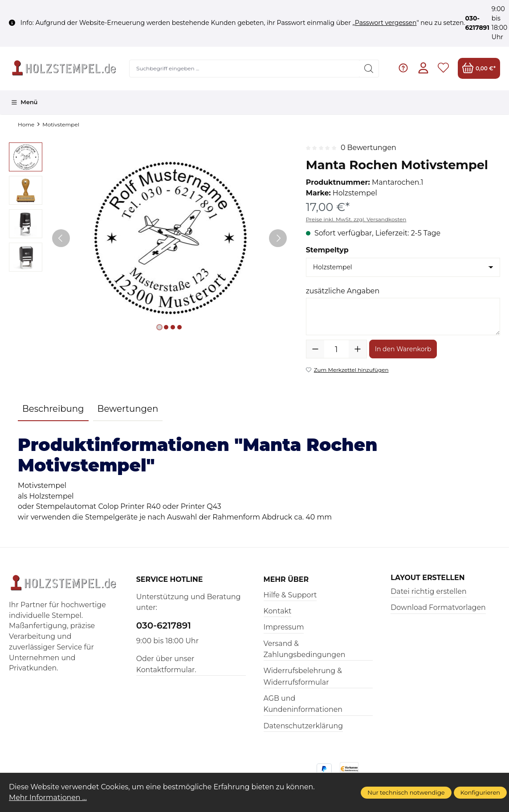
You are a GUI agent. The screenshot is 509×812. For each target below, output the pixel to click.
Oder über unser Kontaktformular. (166, 664)
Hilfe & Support (290, 595)
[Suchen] (369, 69)
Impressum (284, 627)
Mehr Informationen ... (48, 798)
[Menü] (24, 102)
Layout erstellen (428, 578)
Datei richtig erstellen (428, 591)
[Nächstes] (278, 238)
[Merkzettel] (443, 68)
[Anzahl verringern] (315, 349)
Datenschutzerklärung (303, 726)
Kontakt (278, 611)
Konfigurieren (480, 792)
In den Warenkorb (403, 349)
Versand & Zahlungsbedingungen (305, 649)
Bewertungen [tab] (128, 409)
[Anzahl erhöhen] (358, 349)
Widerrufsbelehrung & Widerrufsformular (303, 676)
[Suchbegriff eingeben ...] (245, 69)
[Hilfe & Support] (403, 68)
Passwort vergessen (386, 23)
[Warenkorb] (479, 68)
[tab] (53, 410)
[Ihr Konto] (423, 68)
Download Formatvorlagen (438, 607)
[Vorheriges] (61, 238)
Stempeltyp (327, 250)
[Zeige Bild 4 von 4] (179, 327)
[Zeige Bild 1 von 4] (159, 327)
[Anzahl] (336, 349)
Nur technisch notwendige (406, 792)
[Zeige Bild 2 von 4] (166, 327)
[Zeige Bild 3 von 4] (173, 327)
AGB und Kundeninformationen (303, 704)
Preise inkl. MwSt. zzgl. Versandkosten (356, 219)
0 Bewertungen (369, 148)
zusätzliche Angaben (343, 291)
